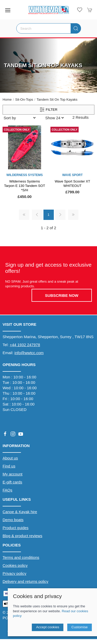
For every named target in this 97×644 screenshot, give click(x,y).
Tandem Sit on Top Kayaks (57, 100)
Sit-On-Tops (24, 100)
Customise (80, 627)
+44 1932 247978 (25, 345)
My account (13, 474)
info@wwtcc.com (29, 353)
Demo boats (13, 520)
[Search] (49, 28)
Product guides (16, 528)
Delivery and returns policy (25, 581)
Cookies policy (15, 565)
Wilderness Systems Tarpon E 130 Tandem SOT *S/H (25, 186)
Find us (9, 466)
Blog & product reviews (22, 536)
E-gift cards (12, 482)
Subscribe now (62, 295)
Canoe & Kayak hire (20, 512)
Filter (48, 110)
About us (10, 458)
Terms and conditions (21, 557)
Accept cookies (48, 627)
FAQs (8, 490)
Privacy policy (14, 573)
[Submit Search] (76, 28)
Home (7, 100)
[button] (8, 10)
